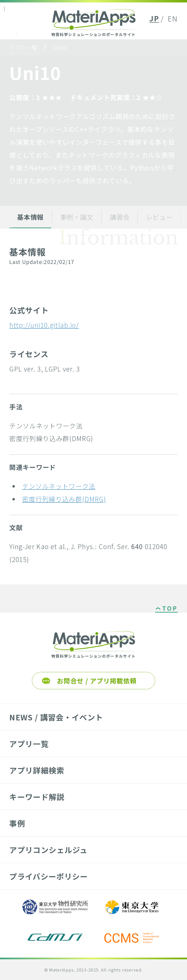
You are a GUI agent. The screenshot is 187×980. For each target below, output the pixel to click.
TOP (170, 609)
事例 (17, 823)
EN (173, 18)
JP (154, 18)
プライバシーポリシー (48, 876)
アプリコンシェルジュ (48, 850)
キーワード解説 (37, 797)
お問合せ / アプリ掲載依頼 (97, 681)
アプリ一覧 (23, 48)
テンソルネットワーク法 (59, 486)
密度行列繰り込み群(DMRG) (64, 499)
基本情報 (30, 217)
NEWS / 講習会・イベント (56, 717)
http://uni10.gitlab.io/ (44, 325)
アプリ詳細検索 (37, 770)
